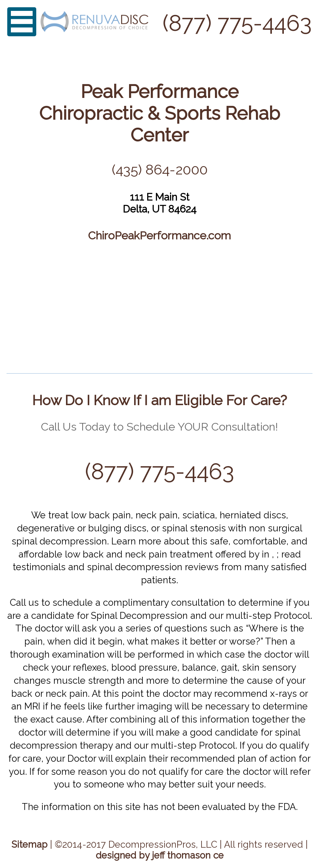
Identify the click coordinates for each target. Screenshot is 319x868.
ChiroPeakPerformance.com (159, 235)
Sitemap (30, 844)
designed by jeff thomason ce (160, 855)
